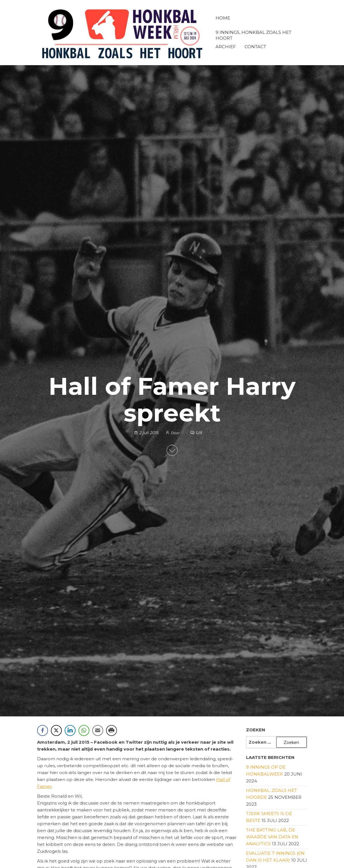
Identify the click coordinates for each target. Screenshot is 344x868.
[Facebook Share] (43, 730)
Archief (226, 47)
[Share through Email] (98, 730)
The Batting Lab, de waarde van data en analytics (272, 837)
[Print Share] (112, 730)
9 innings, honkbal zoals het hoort (253, 35)
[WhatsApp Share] (84, 730)
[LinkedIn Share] (70, 730)
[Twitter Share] (56, 730)
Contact (255, 47)
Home (223, 18)
